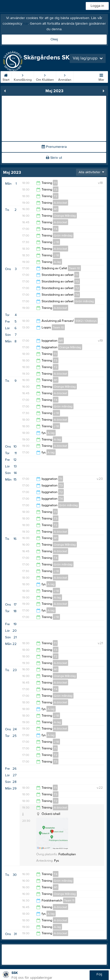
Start (6, 76)
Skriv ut (54, 158)
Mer (101, 76)
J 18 (56, 242)
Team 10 (74, 268)
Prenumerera (54, 147)
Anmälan (65, 76)
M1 (56, 209)
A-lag (57, 262)
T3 (56, 189)
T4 (56, 229)
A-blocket (60, 203)
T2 (56, 196)
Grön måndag (63, 235)
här (26, 24)
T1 (55, 183)
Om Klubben (45, 76)
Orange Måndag (65, 216)
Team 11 (69, 900)
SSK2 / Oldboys (86, 321)
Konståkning (23, 76)
